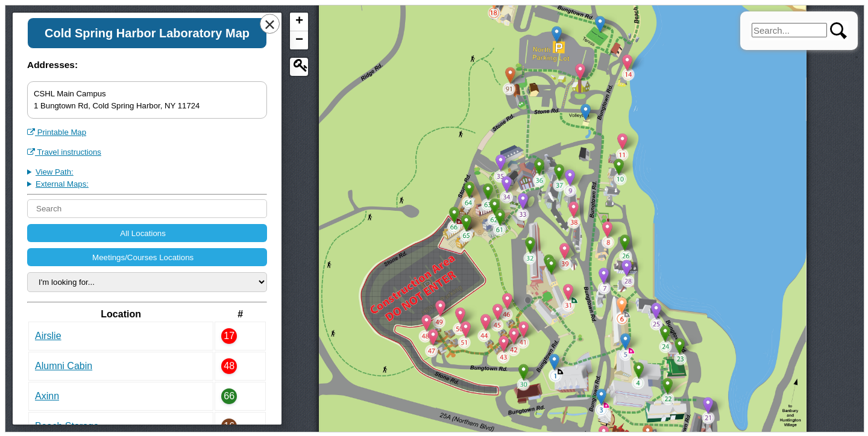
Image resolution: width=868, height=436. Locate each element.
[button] (554, 361)
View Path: (55, 172)
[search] (789, 30)
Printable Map (57, 132)
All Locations (144, 233)
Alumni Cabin (64, 366)
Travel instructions (64, 152)
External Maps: (62, 184)
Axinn (47, 396)
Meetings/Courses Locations (144, 257)
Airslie (48, 336)
